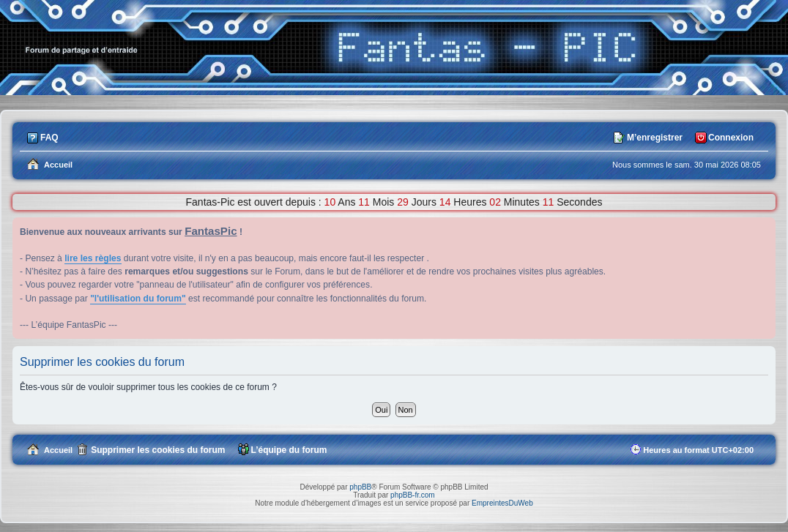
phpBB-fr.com (413, 495)
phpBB (360, 487)
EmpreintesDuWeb (502, 503)
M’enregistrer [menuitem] (655, 138)
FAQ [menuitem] (49, 138)
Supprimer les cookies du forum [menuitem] (158, 450)
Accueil (58, 450)
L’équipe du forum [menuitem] (289, 450)
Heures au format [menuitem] (698, 450)
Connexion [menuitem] (731, 138)
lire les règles (93, 258)
